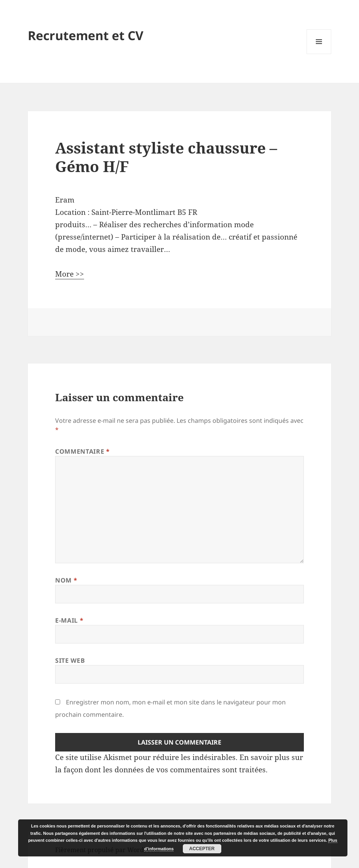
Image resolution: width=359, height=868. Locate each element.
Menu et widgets (319, 54)
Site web (70, 660)
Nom (66, 580)
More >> (70, 274)
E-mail (69, 620)
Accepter (202, 849)
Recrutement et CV (86, 35)
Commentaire (82, 451)
